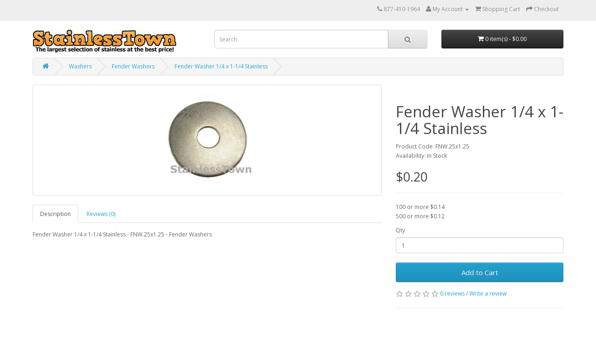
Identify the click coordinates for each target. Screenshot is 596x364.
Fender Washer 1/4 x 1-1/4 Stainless (221, 66)
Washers (80, 66)
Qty (400, 230)
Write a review (488, 293)
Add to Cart (480, 272)
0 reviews (452, 293)
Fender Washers (133, 66)
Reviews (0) (101, 214)
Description (55, 214)
